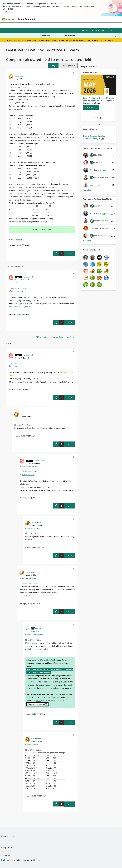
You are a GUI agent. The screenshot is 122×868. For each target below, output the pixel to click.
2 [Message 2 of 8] (16, 389)
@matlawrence (17, 291)
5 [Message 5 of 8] (32, 714)
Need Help (20, 239)
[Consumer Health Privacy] (32, 860)
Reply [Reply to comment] (70, 323)
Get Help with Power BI (53, 49)
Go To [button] (110, 30)
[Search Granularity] (51, 36)
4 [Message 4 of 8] (27, 604)
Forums (32, 49)
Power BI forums (15, 49)
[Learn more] (91, 108)
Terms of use (6, 851)
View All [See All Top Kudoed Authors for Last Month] (87, 241)
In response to (17, 283)
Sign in (94, 30)
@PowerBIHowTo (46, 660)
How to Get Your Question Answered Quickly (94, 137)
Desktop (74, 49)
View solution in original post (20, 306)
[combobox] (90, 36)
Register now (8, 12)
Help (102, 30)
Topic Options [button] (67, 66)
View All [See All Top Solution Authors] (87, 190)
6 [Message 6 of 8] (32, 796)
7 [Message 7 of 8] (16, 314)
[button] (53, 66)
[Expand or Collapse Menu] (4, 25)
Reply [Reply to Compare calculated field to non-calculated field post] (70, 253)
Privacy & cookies (7, 847)
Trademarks (5, 855)
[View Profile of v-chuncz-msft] (28, 277)
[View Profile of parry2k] (38, 628)
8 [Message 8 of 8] (32, 548)
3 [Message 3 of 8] (21, 436)
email (38, 701)
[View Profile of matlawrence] (20, 76)
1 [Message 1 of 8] (16, 245)
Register (85, 30)
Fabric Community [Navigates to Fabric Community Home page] (27, 19)
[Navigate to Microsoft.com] (9, 19)
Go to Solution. (45, 229)
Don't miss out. (109, 40)
